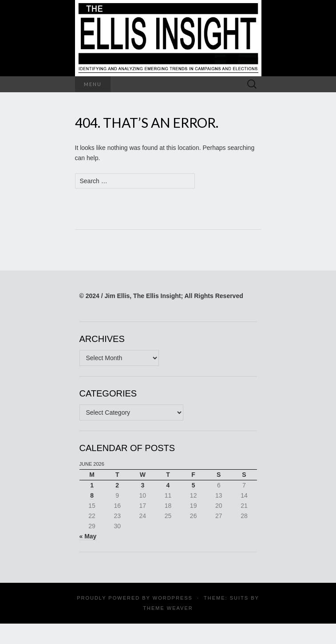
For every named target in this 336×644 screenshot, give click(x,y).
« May (88, 536)
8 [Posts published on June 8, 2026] (92, 495)
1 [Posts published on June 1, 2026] (92, 485)
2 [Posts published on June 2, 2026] (117, 485)
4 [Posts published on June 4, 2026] (168, 485)
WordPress (173, 598)
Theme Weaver (168, 608)
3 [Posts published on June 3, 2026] (142, 485)
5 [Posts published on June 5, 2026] (194, 485)
